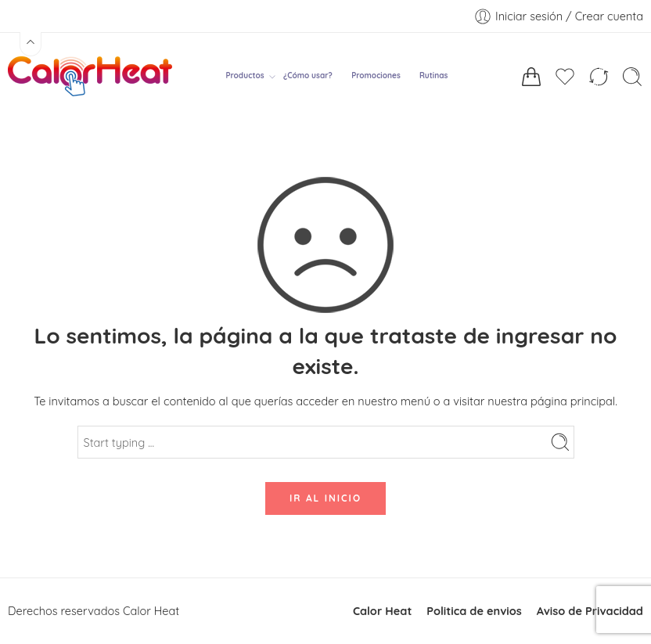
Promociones (376, 76)
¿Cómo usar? (308, 76)
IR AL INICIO (325, 498)
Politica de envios (474, 611)
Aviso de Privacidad (590, 611)
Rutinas (433, 76)
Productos (245, 77)
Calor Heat (382, 611)
